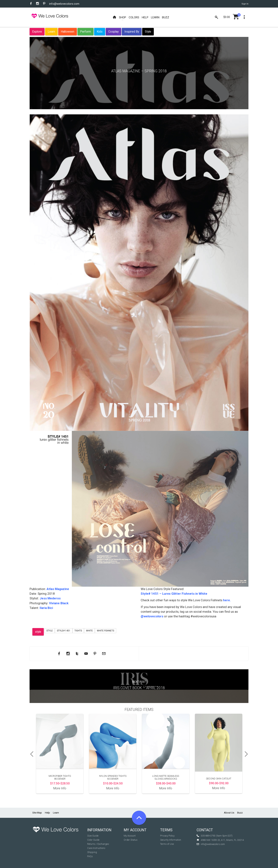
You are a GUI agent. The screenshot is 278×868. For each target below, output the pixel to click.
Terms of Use (167, 844)
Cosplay (113, 32)
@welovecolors (152, 616)
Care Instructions (96, 848)
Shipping (92, 852)
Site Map (37, 813)
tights (78, 631)
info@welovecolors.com (64, 4)
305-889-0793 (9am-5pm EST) (217, 836)
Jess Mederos (50, 598)
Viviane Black (59, 603)
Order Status (131, 840)
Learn (51, 32)
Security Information (171, 840)
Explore (37, 32)
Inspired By (132, 32)
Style (148, 32)
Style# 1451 (64, 631)
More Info (60, 788)
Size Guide (93, 836)
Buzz (240, 813)
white (89, 631)
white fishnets (106, 631)
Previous (30, 754)
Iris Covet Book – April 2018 (139, 688)
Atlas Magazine (58, 589)
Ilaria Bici (46, 608)
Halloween (68, 32)
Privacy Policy (167, 836)
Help (47, 813)
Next (248, 754)
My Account (130, 836)
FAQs (90, 856)
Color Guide (93, 840)
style (38, 632)
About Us (229, 813)
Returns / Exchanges (98, 844)
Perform (85, 32)
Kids (100, 32)
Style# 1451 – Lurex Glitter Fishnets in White (174, 594)
